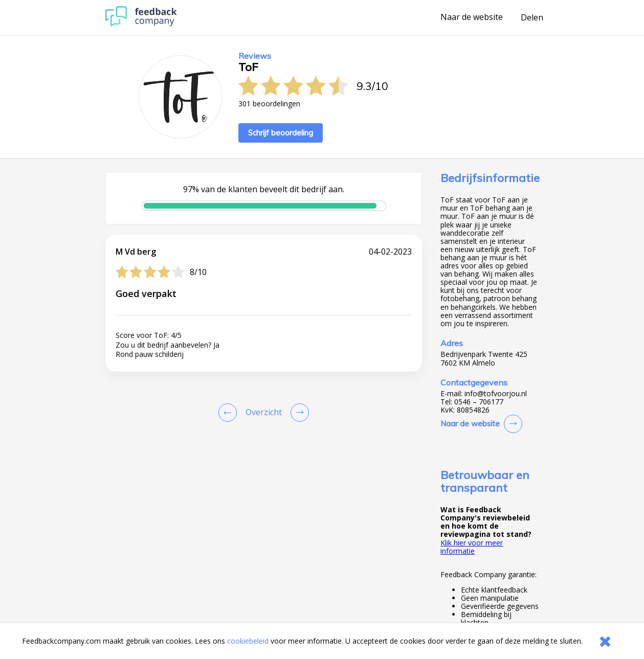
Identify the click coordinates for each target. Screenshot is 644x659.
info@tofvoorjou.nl (496, 394)
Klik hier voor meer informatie (472, 547)
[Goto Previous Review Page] (230, 413)
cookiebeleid (248, 641)
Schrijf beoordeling (281, 133)
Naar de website (472, 17)
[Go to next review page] (298, 413)
